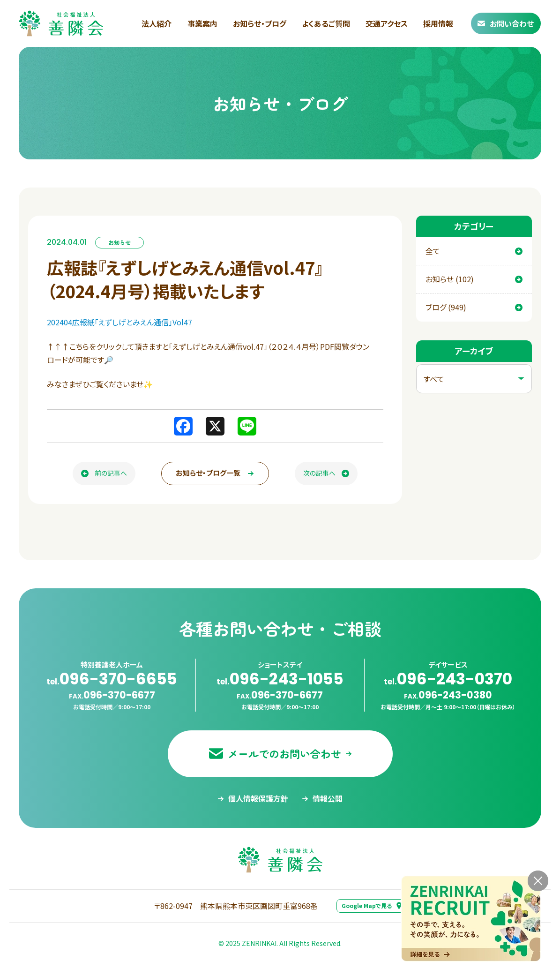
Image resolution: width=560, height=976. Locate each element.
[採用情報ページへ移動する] (471, 919)
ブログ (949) (474, 307)
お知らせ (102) (474, 279)
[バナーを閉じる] (538, 881)
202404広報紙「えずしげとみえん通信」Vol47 (119, 322)
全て (474, 251)
